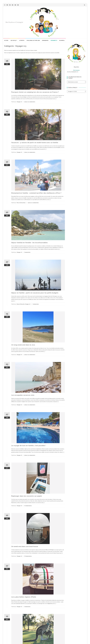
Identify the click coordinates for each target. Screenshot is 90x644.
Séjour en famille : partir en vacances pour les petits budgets (35, 293)
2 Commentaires (28, 506)
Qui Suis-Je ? (14, 40)
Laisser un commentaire (30, 102)
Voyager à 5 (54, 40)
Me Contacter (76, 70)
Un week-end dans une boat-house (25, 546)
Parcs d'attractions (21, 203)
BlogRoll (62, 40)
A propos (22, 40)
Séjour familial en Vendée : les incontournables (30, 243)
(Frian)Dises (45, 40)
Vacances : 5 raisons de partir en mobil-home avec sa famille (35, 143)
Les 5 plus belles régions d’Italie (24, 597)
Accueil (6, 40)
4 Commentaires (28, 556)
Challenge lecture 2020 (33, 40)
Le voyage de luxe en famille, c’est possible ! (29, 446)
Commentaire (27, 252)
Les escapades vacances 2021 (23, 395)
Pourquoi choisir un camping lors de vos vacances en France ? (35, 92)
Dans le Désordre (21, 304)
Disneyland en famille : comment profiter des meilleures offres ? (36, 193)
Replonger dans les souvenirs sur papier (27, 496)
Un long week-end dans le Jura (23, 345)
